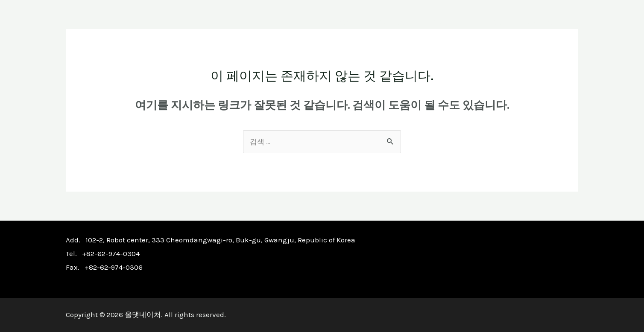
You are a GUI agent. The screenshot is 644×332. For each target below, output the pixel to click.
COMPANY (338, 22)
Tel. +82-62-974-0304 (103, 253)
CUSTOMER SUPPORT (528, 22)
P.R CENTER (451, 22)
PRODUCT (393, 22)
